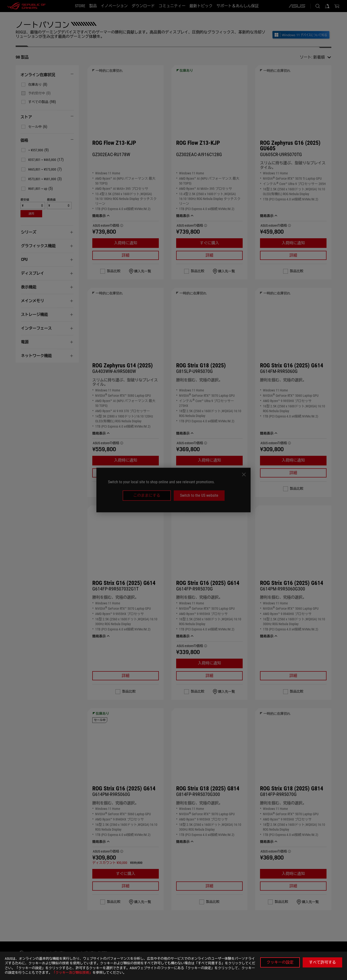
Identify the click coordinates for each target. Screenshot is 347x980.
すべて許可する (322, 962)
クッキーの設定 (280, 962)
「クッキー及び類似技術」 (72, 973)
